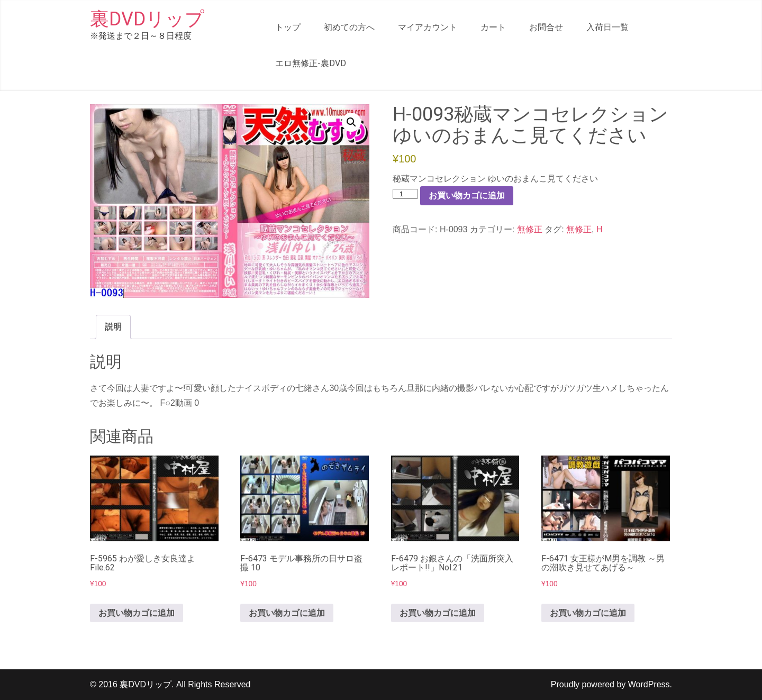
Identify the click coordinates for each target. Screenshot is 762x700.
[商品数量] (405, 194)
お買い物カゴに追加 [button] (137, 613)
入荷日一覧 (607, 27)
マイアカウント (428, 27)
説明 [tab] (113, 327)
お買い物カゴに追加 (467, 196)
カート (493, 27)
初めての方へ (349, 27)
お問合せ (546, 27)
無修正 (530, 229)
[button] (351, 122)
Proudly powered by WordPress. (611, 684)
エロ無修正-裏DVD (311, 63)
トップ (288, 27)
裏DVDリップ (147, 19)
